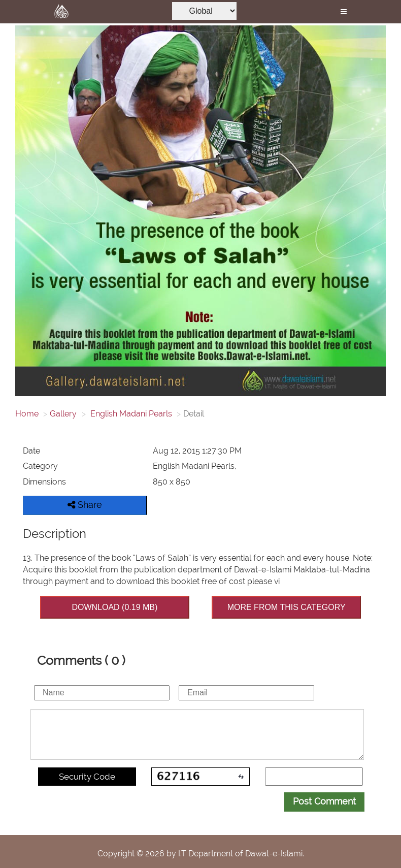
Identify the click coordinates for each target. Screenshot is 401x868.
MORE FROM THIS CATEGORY (287, 607)
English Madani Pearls (130, 414)
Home (27, 414)
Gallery (63, 414)
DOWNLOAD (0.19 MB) (114, 607)
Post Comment (324, 801)
